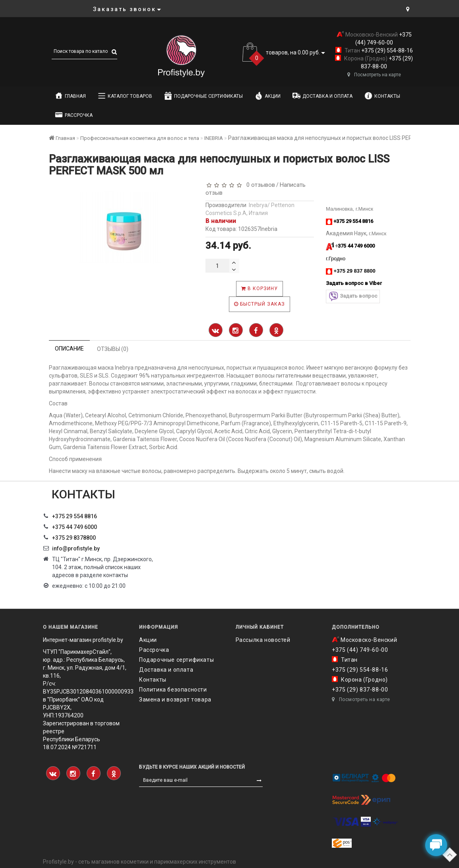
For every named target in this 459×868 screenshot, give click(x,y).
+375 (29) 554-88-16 (386, 50)
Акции (268, 96)
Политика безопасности (173, 690)
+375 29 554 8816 (75, 516)
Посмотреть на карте (374, 75)
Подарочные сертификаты (203, 96)
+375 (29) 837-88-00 (360, 690)
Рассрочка (74, 115)
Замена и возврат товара (175, 699)
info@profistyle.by (76, 548)
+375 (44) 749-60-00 (360, 650)
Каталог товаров (125, 96)
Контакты (382, 96)
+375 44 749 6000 (75, 527)
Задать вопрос (353, 296)
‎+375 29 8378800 (74, 538)
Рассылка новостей (263, 640)
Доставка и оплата (322, 96)
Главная (70, 96)
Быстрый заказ (260, 304)
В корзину (260, 289)
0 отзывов (259, 185)
